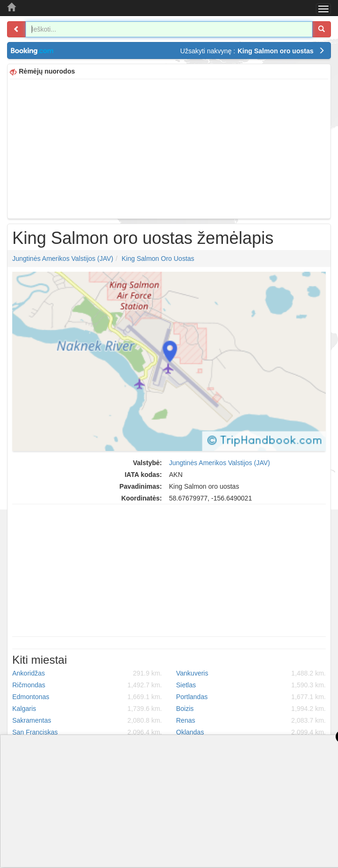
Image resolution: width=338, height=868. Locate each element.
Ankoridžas (87, 673)
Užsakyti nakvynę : (252, 51)
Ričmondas (87, 685)
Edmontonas (87, 697)
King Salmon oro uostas (158, 259)
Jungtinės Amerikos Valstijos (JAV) (63, 259)
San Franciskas (87, 732)
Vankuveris (251, 673)
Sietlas (251, 685)
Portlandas (251, 697)
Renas (251, 720)
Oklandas (251, 732)
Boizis (251, 709)
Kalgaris (87, 709)
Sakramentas (87, 720)
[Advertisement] (169, 148)
